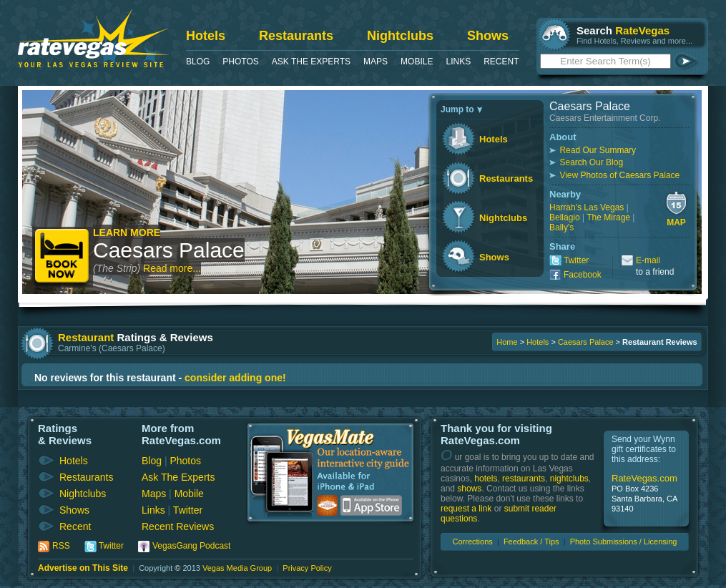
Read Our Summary (598, 150)
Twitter (576, 260)
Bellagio (565, 217)
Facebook (583, 275)
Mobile (417, 62)
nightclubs (569, 479)
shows (469, 489)
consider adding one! (235, 378)
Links (458, 62)
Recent (501, 62)
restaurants (524, 479)
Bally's (561, 227)
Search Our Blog (591, 162)
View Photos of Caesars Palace (619, 175)
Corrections (473, 542)
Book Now (63, 257)
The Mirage (608, 217)
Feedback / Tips (531, 542)
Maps (376, 62)
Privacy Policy (307, 568)
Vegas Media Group (237, 568)
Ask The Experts (311, 62)
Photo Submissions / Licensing (624, 542)
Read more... (172, 268)
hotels (486, 479)
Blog (198, 62)
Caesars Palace (169, 250)
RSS (61, 546)
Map (676, 222)
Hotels (206, 36)
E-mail (648, 260)
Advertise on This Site (83, 568)
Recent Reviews (178, 526)
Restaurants (296, 36)
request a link (466, 509)
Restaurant (86, 337)
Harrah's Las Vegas (587, 207)
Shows (488, 36)
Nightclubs (400, 36)
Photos (240, 62)
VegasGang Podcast (191, 546)
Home (507, 342)
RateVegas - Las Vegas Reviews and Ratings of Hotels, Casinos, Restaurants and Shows (93, 38)
